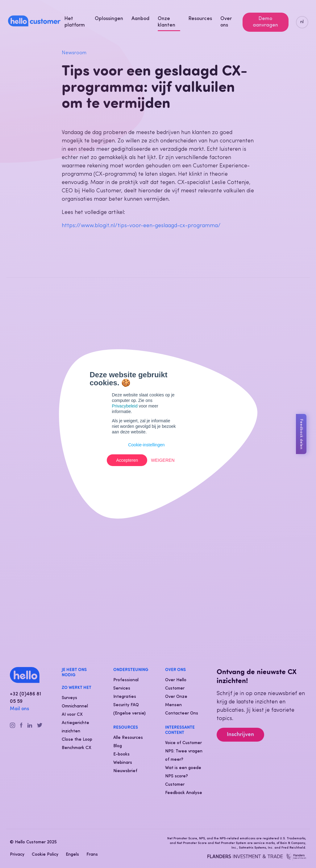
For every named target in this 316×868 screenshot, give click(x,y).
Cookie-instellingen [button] (146, 445)
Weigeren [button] (163, 460)
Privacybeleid (125, 406)
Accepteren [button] (127, 460)
